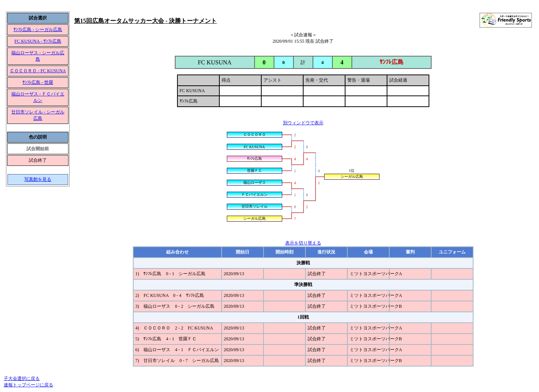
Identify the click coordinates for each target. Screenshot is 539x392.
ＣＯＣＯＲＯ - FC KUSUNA (38, 71)
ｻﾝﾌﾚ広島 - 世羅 (38, 82)
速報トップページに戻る (28, 385)
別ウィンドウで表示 (303, 123)
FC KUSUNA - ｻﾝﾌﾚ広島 (38, 41)
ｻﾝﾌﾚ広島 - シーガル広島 (38, 30)
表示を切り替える (303, 243)
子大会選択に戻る (22, 379)
